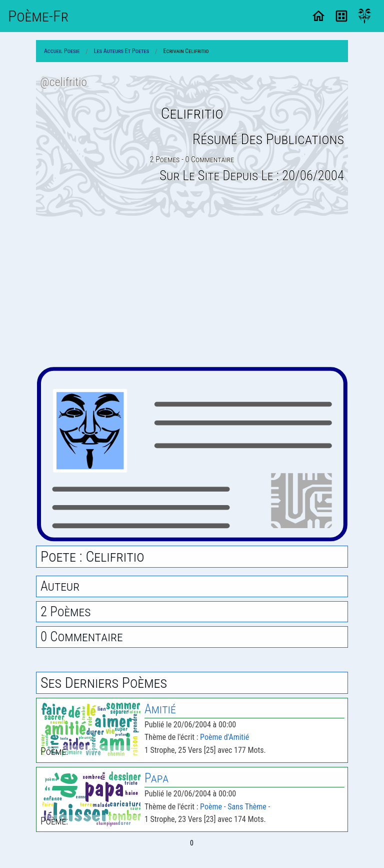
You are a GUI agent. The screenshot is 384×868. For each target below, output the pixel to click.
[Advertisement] (192, 292)
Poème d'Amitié (224, 737)
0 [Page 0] (192, 843)
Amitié (160, 709)
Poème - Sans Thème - (235, 807)
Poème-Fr (38, 16)
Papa (156, 778)
